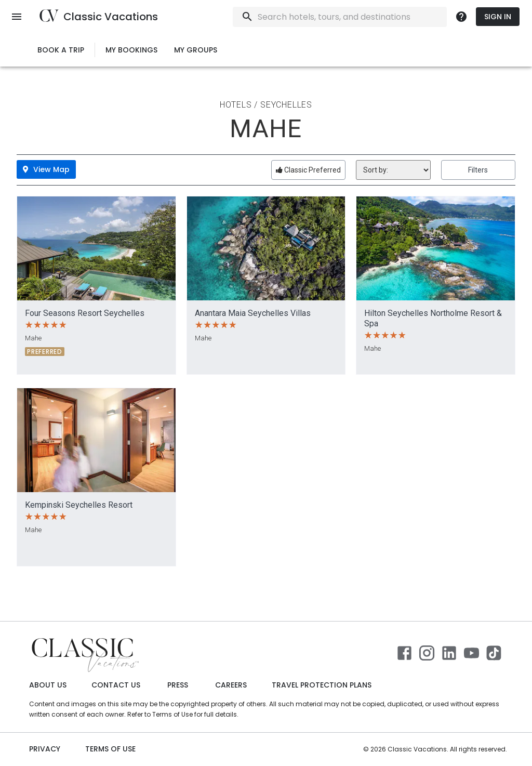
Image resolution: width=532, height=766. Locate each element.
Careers (231, 685)
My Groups (196, 50)
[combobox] (368, 17)
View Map (46, 169)
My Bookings (131, 50)
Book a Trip (61, 50)
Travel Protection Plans (322, 685)
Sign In (498, 17)
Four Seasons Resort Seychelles (85, 313)
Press (178, 685)
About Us (48, 685)
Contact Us (116, 685)
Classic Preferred (308, 170)
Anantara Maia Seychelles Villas (253, 313)
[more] (461, 17)
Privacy (45, 749)
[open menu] (17, 17)
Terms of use (110, 749)
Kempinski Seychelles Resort (79, 505)
